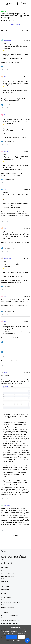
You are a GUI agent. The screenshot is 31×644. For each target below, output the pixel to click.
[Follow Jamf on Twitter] (2, 563)
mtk (5, 77)
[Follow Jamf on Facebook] (15, 563)
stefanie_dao (7, 258)
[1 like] (8, 67)
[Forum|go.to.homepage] (9, 4)
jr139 (5, 190)
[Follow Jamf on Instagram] (12, 563)
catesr (5, 372)
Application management (8, 605)
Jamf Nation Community (8, 576)
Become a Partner (6, 584)
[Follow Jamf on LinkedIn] (5, 563)
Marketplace (4, 581)
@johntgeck (6, 386)
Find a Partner (5, 587)
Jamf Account (5, 589)
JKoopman (7, 115)
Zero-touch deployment (8, 600)
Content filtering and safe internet (10, 623)
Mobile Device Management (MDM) (11, 602)
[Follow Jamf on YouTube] (8, 563)
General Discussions (8, 8)
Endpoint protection (6, 618)
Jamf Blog (4, 579)
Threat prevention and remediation (10, 620)
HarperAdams (7, 506)
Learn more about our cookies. (19, 633)
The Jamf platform (6, 597)
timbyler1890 (7, 40)
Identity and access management (10, 615)
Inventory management (7, 608)
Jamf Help (4, 571)
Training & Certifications (8, 574)
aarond (6, 296)
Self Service (4, 613)
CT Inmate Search (12, 519)
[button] (3, 4)
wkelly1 (6, 151)
